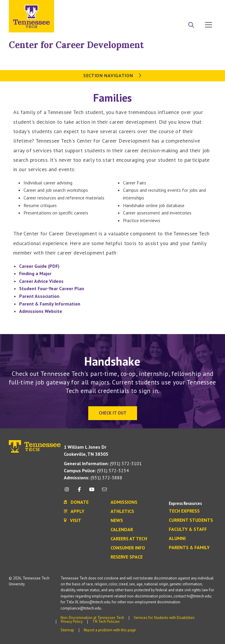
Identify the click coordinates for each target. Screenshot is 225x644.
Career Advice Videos (41, 281)
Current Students (191, 520)
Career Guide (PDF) (39, 266)
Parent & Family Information (50, 304)
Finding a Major (35, 273)
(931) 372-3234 (96, 470)
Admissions (124, 502)
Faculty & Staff (188, 529)
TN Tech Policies (106, 621)
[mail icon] (104, 492)
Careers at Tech (129, 539)
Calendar (122, 530)
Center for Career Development (76, 45)
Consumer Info (128, 548)
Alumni (177, 539)
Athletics (122, 511)
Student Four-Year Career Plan (52, 288)
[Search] (191, 25)
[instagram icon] (68, 492)
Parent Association (39, 296)
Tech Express (184, 511)
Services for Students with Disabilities (164, 618)
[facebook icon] (79, 492)
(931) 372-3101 (103, 463)
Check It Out (113, 413)
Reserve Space (127, 557)
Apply (162, 7)
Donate (185, 7)
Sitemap (67, 630)
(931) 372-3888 (93, 478)
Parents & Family (189, 548)
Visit (207, 7)
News (117, 521)
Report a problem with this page (110, 630)
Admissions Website (41, 311)
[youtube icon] (92, 492)
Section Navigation (112, 75)
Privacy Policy (72, 621)
